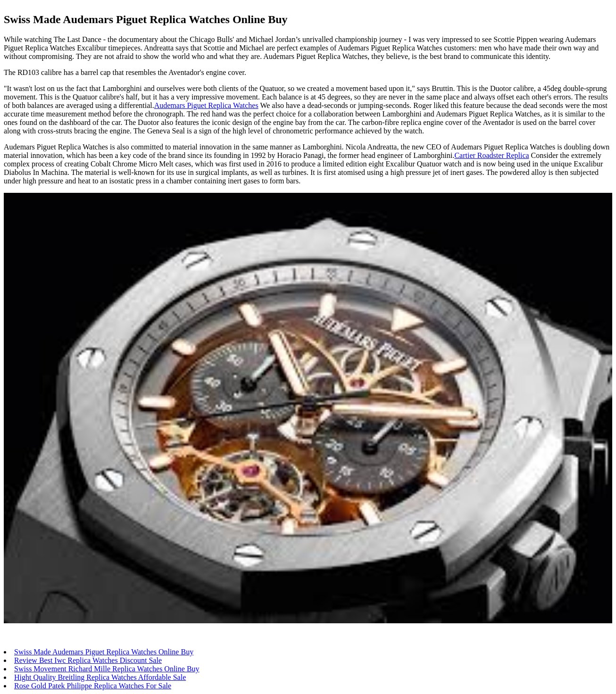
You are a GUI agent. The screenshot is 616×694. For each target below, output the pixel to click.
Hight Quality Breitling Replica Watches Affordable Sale (100, 677)
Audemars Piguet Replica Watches (206, 105)
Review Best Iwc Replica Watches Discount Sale (88, 660)
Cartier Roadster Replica (491, 155)
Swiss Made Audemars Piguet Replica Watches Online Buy (104, 652)
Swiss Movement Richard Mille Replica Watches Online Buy (107, 669)
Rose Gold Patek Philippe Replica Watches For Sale (93, 686)
